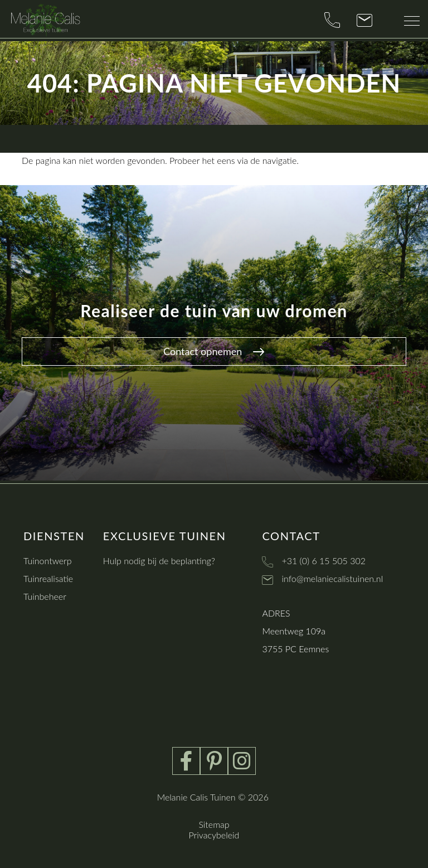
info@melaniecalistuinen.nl (332, 578)
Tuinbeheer (45, 596)
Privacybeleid (214, 835)
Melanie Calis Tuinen (196, 797)
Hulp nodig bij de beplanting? (159, 561)
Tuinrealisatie (48, 578)
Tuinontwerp (48, 561)
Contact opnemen (214, 351)
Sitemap (214, 824)
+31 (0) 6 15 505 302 (324, 561)
